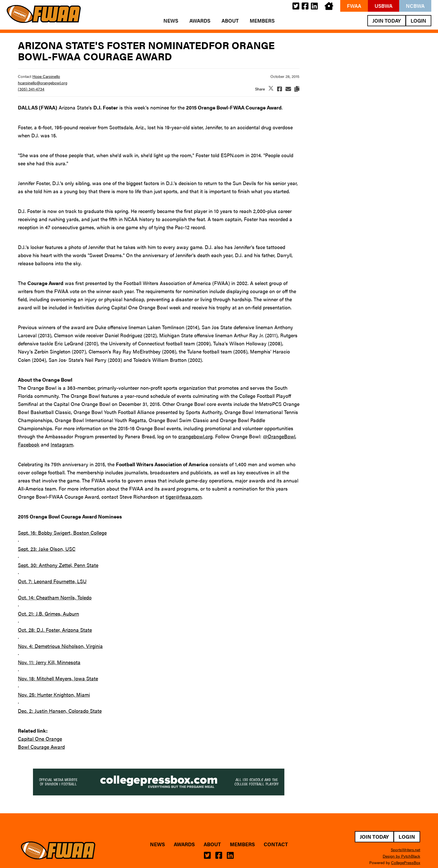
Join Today (387, 21)
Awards (200, 21)
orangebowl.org (195, 436)
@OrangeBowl (279, 436)
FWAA (354, 6)
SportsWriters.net (405, 850)
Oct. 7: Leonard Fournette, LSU (52, 581)
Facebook (29, 444)
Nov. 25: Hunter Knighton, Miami (54, 694)
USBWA (384, 6)
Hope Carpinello (46, 76)
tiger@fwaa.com (184, 497)
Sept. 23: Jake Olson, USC (47, 549)
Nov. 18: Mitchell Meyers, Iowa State (58, 678)
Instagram (62, 444)
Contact (276, 844)
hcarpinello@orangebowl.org (43, 83)
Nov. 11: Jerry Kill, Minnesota (49, 662)
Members (262, 21)
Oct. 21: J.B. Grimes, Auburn (48, 614)
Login (418, 21)
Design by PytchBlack (401, 856)
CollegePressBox (406, 862)
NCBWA (415, 6)
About (230, 21)
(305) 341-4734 (31, 89)
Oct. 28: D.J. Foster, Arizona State (55, 630)
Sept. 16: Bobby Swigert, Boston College (62, 533)
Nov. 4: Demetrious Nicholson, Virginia (60, 646)
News (171, 21)
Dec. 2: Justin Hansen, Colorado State (60, 711)
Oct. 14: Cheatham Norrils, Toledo (55, 597)
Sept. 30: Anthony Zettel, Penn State (58, 565)
